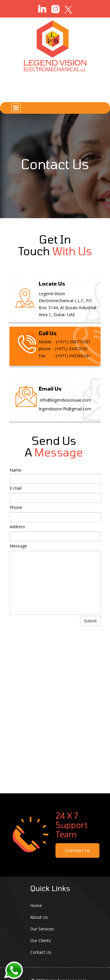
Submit (90, 621)
